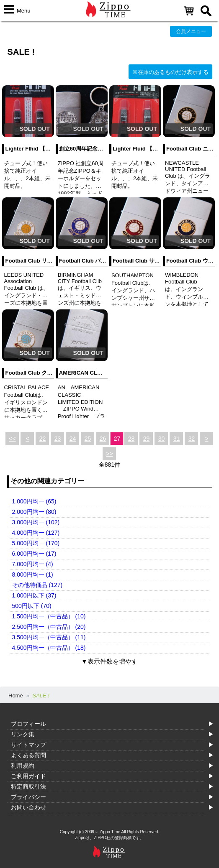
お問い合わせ (28, 807)
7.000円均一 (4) (33, 564)
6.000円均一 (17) (34, 554)
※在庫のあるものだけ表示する (170, 72)
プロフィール (28, 724)
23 (58, 439)
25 (88, 439)
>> (109, 454)
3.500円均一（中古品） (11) (49, 637)
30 (162, 439)
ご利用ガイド (28, 776)
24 (73, 439)
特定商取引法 (28, 786)
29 (147, 439)
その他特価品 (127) (37, 585)
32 (192, 439)
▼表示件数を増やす (109, 661)
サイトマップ (28, 745)
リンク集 (23, 734)
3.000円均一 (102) (36, 522)
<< (12, 439)
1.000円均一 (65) (34, 501)
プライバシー (28, 797)
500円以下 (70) (32, 606)
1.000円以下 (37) (34, 595)
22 (43, 439)
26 (103, 439)
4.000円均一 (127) (36, 533)
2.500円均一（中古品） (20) (49, 627)
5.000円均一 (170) (36, 543)
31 (177, 439)
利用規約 (23, 766)
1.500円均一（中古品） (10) (49, 616)
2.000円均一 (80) (34, 512)
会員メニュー (191, 31)
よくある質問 (28, 755)
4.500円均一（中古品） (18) (49, 648)
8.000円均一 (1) (33, 574)
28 (131, 439)
